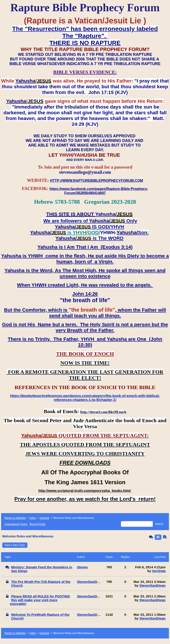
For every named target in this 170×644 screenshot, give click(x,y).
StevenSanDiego (153, 585)
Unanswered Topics (16, 524)
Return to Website (15, 518)
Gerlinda (159, 571)
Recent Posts (37, 524)
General (44, 518)
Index (33, 518)
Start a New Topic (15, 545)
